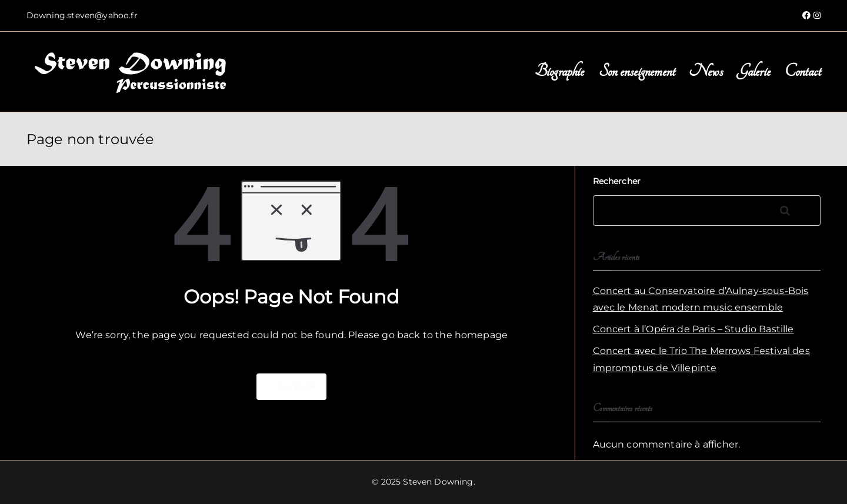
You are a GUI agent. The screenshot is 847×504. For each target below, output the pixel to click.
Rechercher (617, 181)
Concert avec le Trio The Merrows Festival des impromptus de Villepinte (701, 359)
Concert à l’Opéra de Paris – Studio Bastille (693, 329)
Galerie (754, 71)
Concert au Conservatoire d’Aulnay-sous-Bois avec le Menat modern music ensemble (701, 299)
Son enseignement (637, 71)
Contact (803, 71)
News (706, 71)
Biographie (560, 71)
